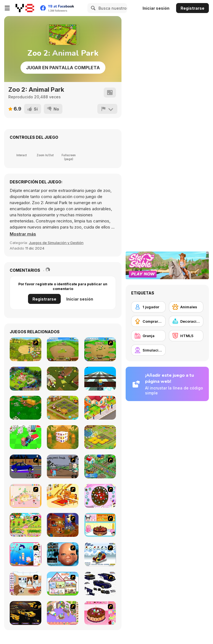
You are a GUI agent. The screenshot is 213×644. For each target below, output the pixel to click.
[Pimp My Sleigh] (100, 554)
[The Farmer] (100, 466)
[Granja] (148, 336)
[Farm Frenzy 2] (63, 349)
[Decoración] (186, 321)
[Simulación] (148, 350)
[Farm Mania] (26, 349)
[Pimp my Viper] (100, 584)
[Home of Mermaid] (26, 554)
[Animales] (186, 307)
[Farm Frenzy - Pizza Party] (100, 349)
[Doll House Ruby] (63, 584)
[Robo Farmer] (63, 466)
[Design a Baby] (63, 554)
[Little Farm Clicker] (63, 408)
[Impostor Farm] (63, 379)
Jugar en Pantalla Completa (63, 68)
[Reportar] (107, 109)
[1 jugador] (148, 307)
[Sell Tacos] (100, 408)
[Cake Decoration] (100, 496)
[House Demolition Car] (26, 437)
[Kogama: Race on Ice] (100, 379)
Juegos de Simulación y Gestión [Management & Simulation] (56, 243)
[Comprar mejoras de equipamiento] (148, 321)
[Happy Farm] (100, 437)
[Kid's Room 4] (26, 496)
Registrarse (192, 8)
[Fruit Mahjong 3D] (63, 437)
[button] (23, 234)
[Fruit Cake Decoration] (100, 525)
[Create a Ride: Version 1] (26, 466)
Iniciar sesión (156, 8)
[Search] (92, 8)
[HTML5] (186, 336)
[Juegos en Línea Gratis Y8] (25, 8)
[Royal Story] (26, 379)
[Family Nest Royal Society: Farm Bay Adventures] (26, 408)
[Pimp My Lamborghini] (26, 613)
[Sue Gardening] (26, 525)
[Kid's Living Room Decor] (63, 496)
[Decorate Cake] (100, 613)
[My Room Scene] (26, 584)
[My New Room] (63, 613)
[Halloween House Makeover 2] (63, 525)
